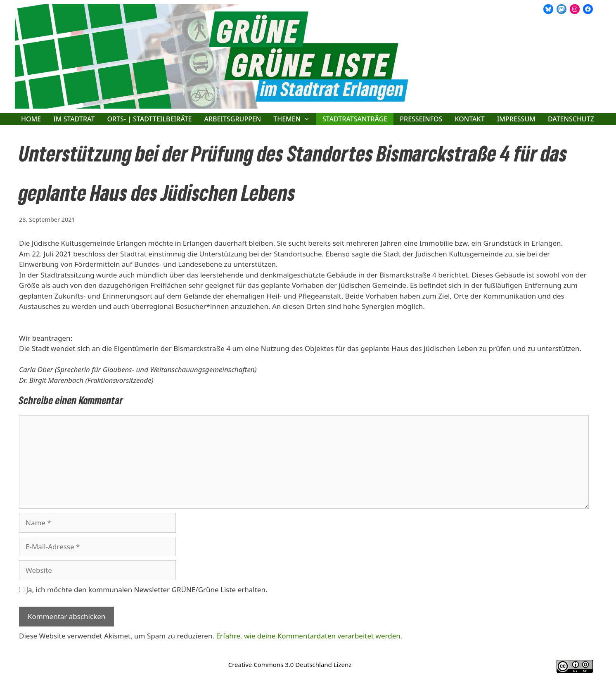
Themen (295, 119)
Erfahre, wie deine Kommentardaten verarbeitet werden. (309, 636)
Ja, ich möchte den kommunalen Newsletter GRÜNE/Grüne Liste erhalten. (143, 590)
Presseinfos (421, 119)
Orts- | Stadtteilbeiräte (149, 119)
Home (31, 119)
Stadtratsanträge (355, 119)
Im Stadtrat (74, 119)
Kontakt (469, 119)
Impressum (516, 119)
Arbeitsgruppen (232, 119)
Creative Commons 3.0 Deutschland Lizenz (290, 664)
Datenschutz (571, 119)
